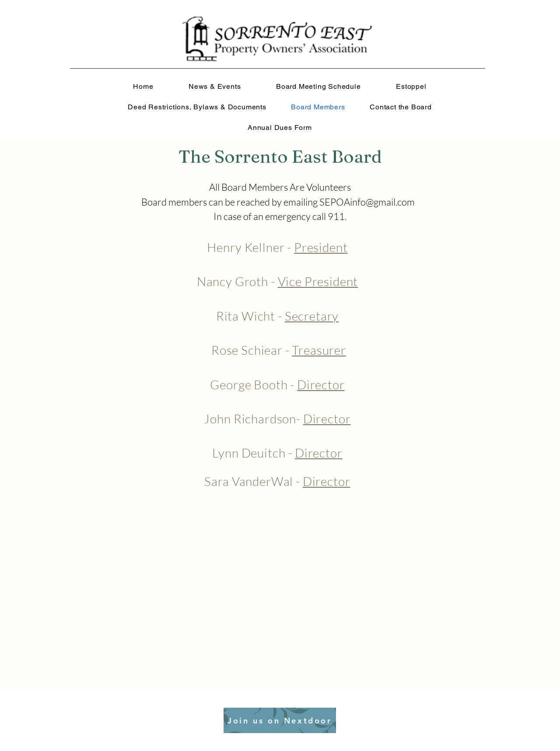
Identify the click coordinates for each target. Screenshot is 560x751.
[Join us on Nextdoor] (280, 720)
